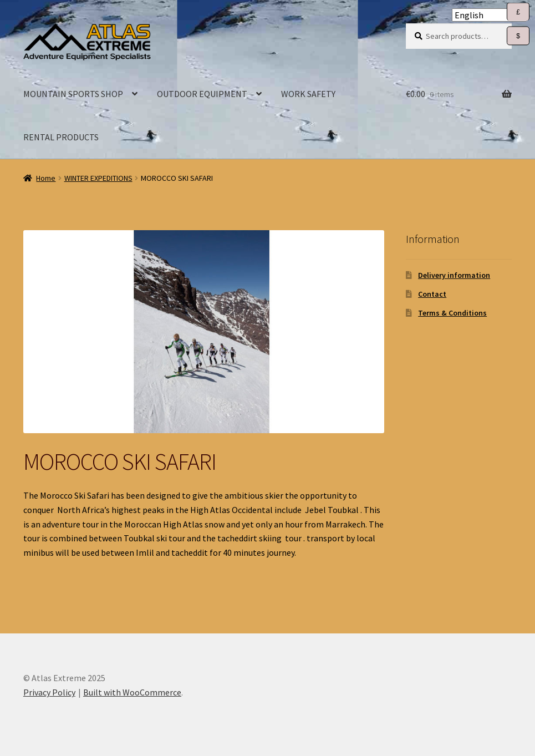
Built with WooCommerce (132, 692)
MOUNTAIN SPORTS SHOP (73, 94)
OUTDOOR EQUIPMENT (202, 94)
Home (46, 178)
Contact (432, 294)
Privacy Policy (49, 692)
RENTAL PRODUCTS (61, 137)
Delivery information (454, 275)
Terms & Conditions (452, 313)
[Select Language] (489, 15)
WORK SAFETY (308, 94)
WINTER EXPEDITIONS (98, 178)
